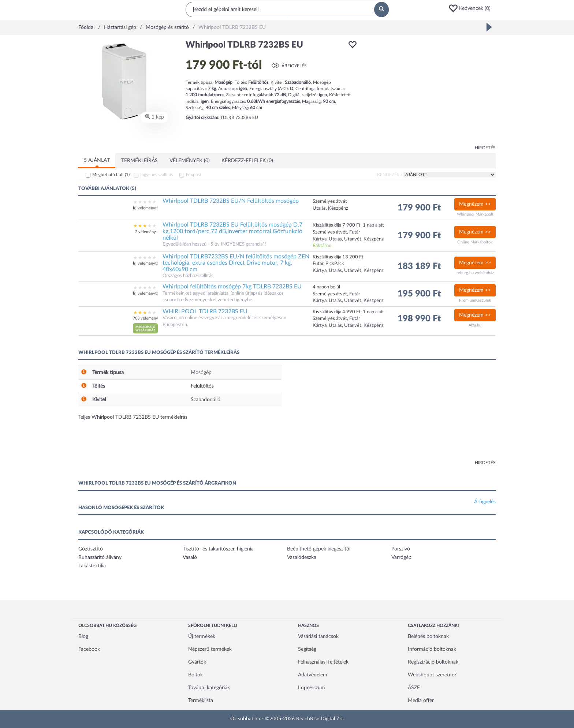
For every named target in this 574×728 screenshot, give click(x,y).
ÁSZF (414, 688)
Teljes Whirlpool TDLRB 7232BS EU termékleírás (133, 417)
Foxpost (194, 175)
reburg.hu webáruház (475, 273)
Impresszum (312, 688)
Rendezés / (390, 175)
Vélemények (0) (190, 161)
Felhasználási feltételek (323, 662)
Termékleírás (139, 161)
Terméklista (201, 701)
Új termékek (202, 636)
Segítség (307, 649)
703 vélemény (146, 318)
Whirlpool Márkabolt (475, 214)
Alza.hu (475, 325)
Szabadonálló (206, 400)
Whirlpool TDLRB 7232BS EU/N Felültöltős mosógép (231, 201)
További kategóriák (209, 688)
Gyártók (197, 662)
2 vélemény (146, 232)
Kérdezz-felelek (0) (247, 161)
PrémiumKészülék (475, 300)
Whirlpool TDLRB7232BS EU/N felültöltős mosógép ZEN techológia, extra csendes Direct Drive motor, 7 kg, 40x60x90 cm (236, 263)
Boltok (195, 675)
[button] (472, 8)
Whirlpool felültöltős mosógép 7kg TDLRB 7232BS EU (232, 287)
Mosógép (201, 373)
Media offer (421, 701)
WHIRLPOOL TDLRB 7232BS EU (205, 311)
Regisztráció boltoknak (433, 662)
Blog (83, 636)
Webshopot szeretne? (432, 675)
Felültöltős (202, 386)
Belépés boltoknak (428, 636)
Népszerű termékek (210, 649)
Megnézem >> (475, 204)
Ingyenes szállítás (156, 175)
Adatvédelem (313, 675)
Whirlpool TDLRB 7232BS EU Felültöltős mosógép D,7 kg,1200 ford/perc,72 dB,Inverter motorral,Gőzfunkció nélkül (232, 231)
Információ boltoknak (432, 649)
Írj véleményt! (145, 208)
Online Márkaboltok (475, 242)
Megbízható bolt (111, 175)
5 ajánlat (97, 160)
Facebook (89, 649)
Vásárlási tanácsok (318, 636)
